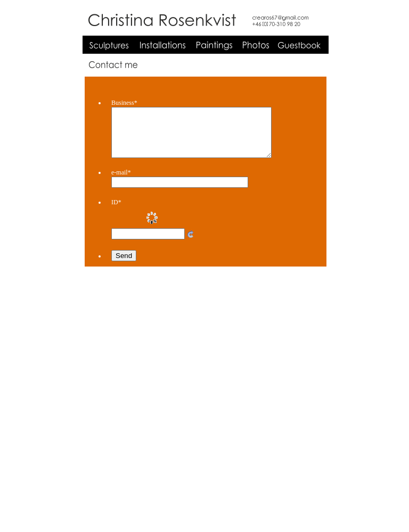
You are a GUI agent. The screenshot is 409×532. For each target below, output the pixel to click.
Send (124, 265)
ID (116, 212)
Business (124, 103)
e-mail (121, 182)
